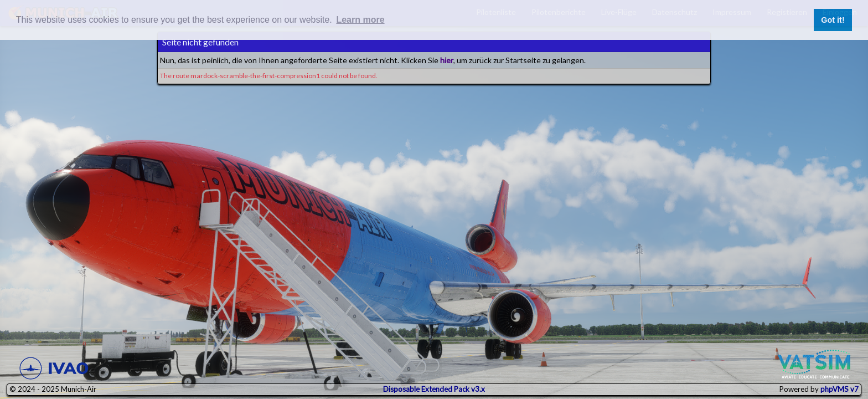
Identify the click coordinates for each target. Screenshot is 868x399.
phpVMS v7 (839, 389)
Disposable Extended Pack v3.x (434, 389)
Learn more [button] (360, 20)
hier (447, 60)
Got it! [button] (833, 20)
